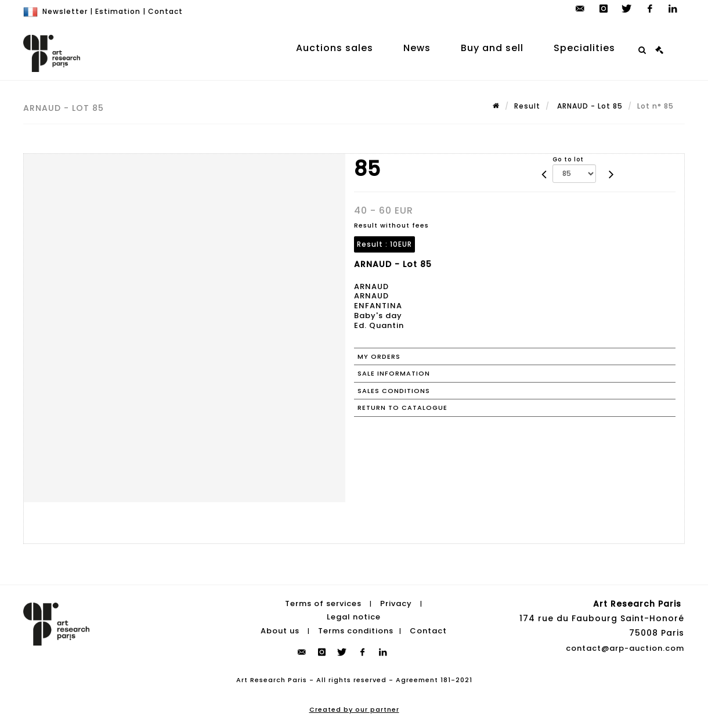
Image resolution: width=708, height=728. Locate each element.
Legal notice (354, 617)
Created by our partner (354, 709)
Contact (165, 11)
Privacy (396, 603)
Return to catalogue (402, 408)
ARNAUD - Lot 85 (589, 106)
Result (527, 106)
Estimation (118, 11)
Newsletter (65, 11)
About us (280, 631)
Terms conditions (356, 631)
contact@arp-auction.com (625, 648)
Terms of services (323, 603)
